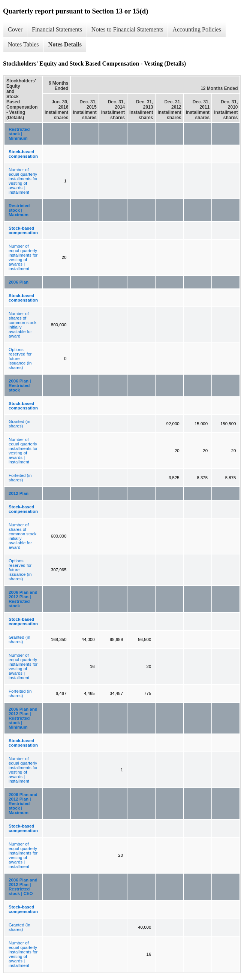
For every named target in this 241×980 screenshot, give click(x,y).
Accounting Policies (197, 29)
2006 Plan (19, 282)
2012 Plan (19, 493)
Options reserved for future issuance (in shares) (20, 359)
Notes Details (65, 44)
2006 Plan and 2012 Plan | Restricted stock (23, 599)
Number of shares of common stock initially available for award (22, 325)
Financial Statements (57, 29)
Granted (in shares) (19, 424)
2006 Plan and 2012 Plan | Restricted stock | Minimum (23, 718)
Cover (15, 29)
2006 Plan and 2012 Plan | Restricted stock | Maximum (23, 804)
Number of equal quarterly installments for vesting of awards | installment (23, 181)
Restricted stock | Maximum (19, 210)
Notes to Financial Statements (127, 29)
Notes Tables (23, 44)
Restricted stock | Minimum (19, 134)
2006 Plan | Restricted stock (20, 385)
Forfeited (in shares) (20, 478)
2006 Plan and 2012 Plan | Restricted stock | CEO (23, 887)
